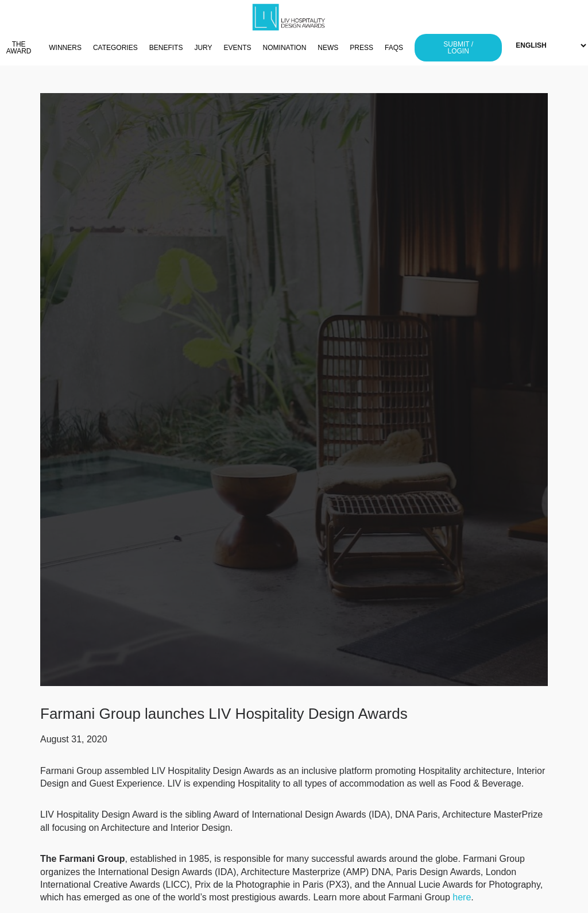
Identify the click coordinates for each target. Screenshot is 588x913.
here (462, 897)
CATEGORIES (115, 48)
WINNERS (65, 48)
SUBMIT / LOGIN (458, 48)
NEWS (328, 48)
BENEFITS (166, 48)
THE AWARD (19, 48)
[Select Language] (551, 46)
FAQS (394, 48)
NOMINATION (285, 48)
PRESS (361, 48)
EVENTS (238, 48)
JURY (203, 48)
